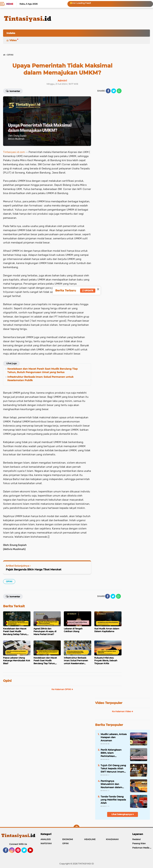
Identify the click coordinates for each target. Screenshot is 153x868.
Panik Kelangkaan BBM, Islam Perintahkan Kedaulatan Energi (111, 753)
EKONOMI (68, 839)
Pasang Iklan (139, 843)
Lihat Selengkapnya (123, 814)
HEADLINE (90, 839)
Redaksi (136, 839)
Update (88, 291)
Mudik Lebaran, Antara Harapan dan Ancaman (114, 737)
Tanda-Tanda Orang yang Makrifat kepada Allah (113, 800)
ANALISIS (46, 839)
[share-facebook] (108, 91)
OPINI (9, 581)
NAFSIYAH (46, 843)
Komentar (13, 91)
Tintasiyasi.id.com (14, 152)
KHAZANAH (112, 839)
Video (13, 40)
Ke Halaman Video (123, 711)
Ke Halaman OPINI (62, 689)
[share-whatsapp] (119, 91)
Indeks (11, 33)
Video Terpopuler (109, 703)
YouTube (33, 852)
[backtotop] (76, 828)
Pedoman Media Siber (143, 848)
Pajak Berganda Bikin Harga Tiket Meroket (34, 569)
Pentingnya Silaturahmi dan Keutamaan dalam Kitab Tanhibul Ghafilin (111, 784)
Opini (7, 681)
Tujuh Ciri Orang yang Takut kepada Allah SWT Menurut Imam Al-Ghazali (113, 769)
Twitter (26, 852)
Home (10, 4)
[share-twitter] (114, 91)
